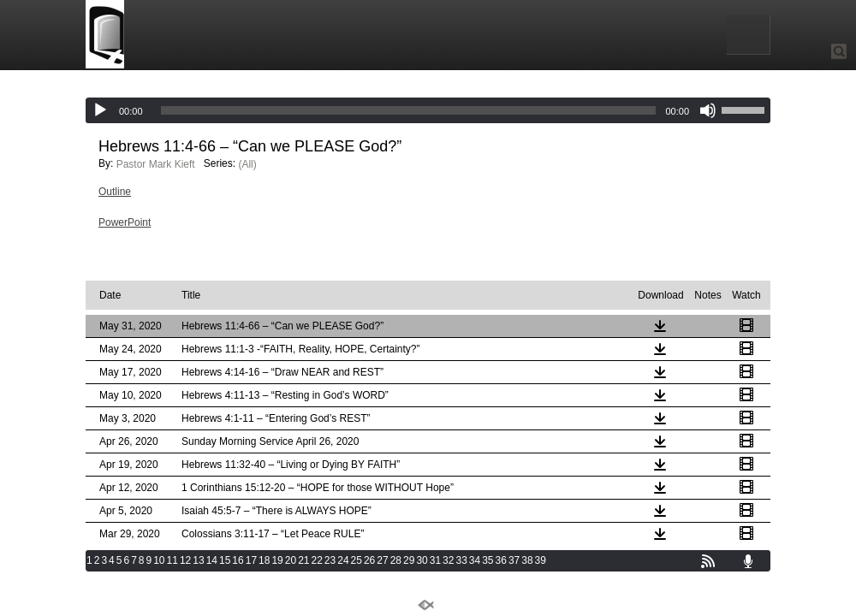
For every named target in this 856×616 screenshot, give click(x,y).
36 (501, 560)
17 (251, 560)
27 (382, 560)
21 (303, 560)
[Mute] (708, 110)
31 (435, 560)
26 (369, 560)
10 (159, 560)
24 (343, 560)
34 (475, 560)
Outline (115, 192)
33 (461, 560)
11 (172, 560)
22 (317, 560)
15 (225, 560)
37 (514, 560)
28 (396, 560)
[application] (428, 110)
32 (448, 560)
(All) (247, 164)
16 (238, 560)
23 (330, 560)
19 (277, 560)
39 (541, 560)
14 (212, 560)
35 (487, 560)
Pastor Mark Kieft (156, 164)
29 (409, 560)
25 (357, 560)
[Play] (100, 110)
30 (422, 560)
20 (291, 560)
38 (527, 560)
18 (264, 560)
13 (198, 560)
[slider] (409, 110)
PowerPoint (125, 222)
